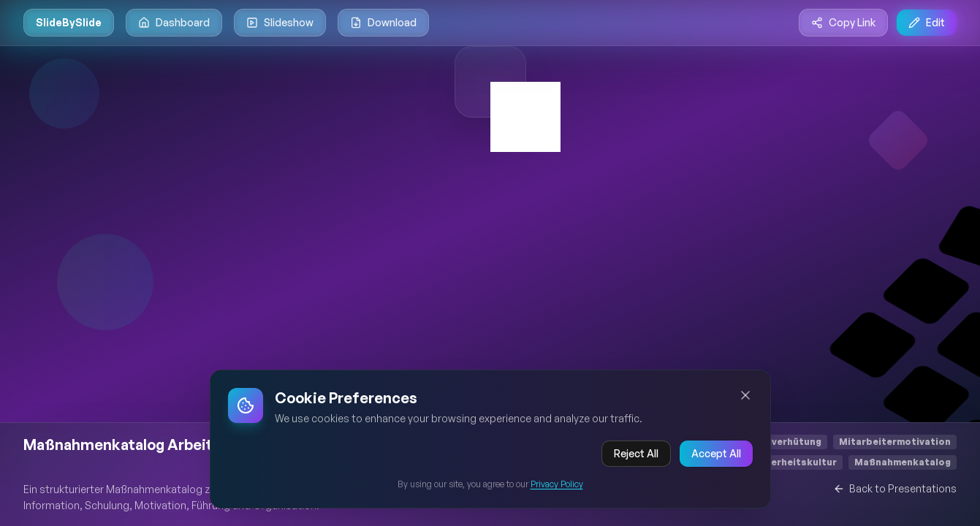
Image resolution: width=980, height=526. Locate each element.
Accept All (716, 458)
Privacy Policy (557, 489)
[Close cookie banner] (745, 400)
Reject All (636, 458)
